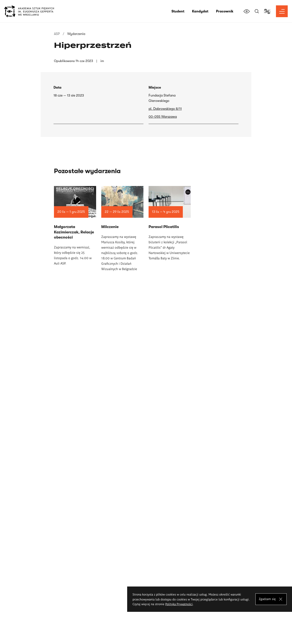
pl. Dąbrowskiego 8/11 (165, 109)
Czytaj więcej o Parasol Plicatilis (170, 304)
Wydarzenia (76, 34)
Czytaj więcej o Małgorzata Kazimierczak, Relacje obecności (75, 306)
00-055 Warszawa (163, 117)
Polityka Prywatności (179, 604)
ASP (57, 34)
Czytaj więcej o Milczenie (122, 309)
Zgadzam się (267, 599)
